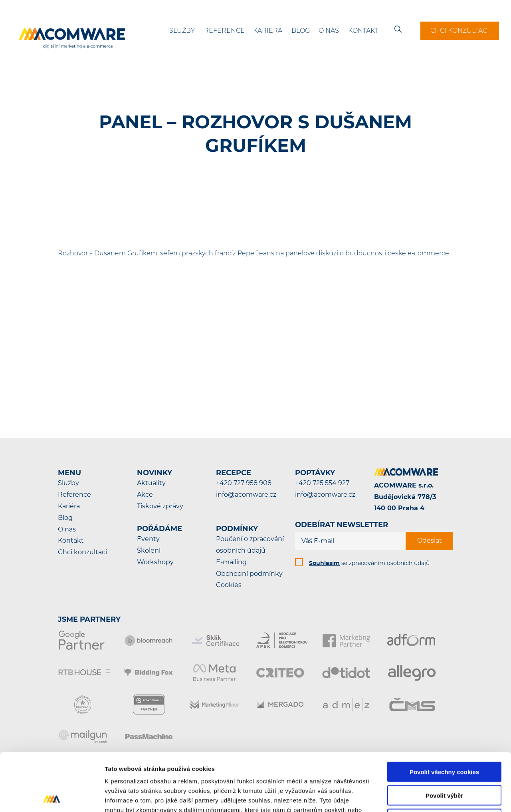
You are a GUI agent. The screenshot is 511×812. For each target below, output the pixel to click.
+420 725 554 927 (322, 483)
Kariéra (268, 31)
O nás (329, 31)
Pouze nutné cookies (444, 761)
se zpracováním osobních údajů (369, 563)
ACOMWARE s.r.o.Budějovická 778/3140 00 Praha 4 (405, 497)
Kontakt (363, 31)
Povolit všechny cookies (444, 714)
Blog (301, 31)
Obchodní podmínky (249, 574)
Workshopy (155, 562)
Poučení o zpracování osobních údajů (250, 545)
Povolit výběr (444, 737)
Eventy (148, 539)
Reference (224, 31)
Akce (145, 495)
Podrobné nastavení (429, 796)
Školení (149, 550)
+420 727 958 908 (244, 483)
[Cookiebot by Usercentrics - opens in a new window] (52, 796)
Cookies (229, 585)
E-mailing (231, 562)
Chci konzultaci (460, 31)
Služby (182, 31)
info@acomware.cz (246, 495)
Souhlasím (324, 563)
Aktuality (151, 483)
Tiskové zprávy (160, 506)
